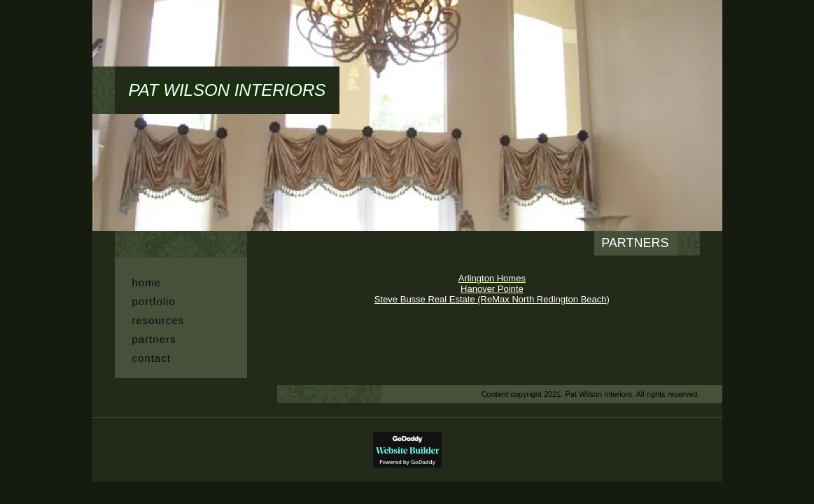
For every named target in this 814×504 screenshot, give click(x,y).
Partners (154, 339)
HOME (147, 282)
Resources (159, 320)
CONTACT (152, 358)
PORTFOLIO (154, 301)
